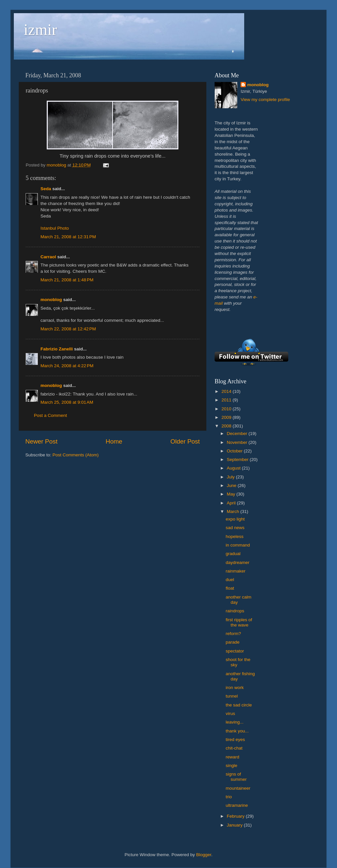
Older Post (185, 441)
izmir (40, 29)
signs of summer (236, 777)
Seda (46, 189)
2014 (227, 391)
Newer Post (41, 441)
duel (230, 580)
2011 (227, 400)
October (235, 451)
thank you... (237, 731)
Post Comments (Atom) (76, 455)
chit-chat (234, 748)
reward (233, 757)
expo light (235, 519)
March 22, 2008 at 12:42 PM (68, 329)
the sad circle (239, 705)
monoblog (51, 300)
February (236, 816)
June (232, 485)
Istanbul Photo (55, 228)
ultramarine (237, 805)
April (232, 503)
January (235, 825)
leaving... (235, 722)
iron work (235, 688)
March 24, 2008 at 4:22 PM (67, 366)
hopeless (235, 536)
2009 (227, 417)
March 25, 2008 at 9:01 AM (67, 402)
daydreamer (238, 562)
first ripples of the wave (239, 622)
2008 (227, 426)
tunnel (232, 696)
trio (229, 797)
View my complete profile (265, 100)
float (230, 588)
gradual (233, 554)
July (231, 477)
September (238, 460)
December (238, 434)
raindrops (235, 611)
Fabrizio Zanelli (57, 349)
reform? (233, 634)
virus (231, 714)
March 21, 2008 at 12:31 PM (68, 237)
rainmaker (236, 571)
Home (114, 441)
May (232, 494)
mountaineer (238, 788)
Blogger (204, 855)
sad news (235, 528)
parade (233, 642)
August (234, 468)
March (233, 511)
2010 (227, 409)
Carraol (48, 257)
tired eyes (235, 740)
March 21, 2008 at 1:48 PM (67, 280)
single (232, 766)
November (238, 442)
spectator (235, 651)
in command (238, 545)
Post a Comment (51, 415)
